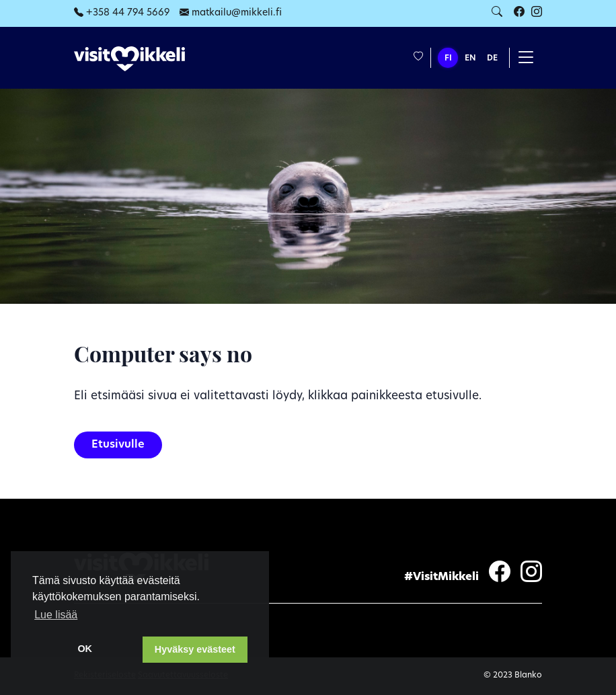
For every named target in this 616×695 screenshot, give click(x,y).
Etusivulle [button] (118, 445)
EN (470, 58)
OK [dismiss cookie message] (85, 649)
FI (448, 58)
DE (492, 58)
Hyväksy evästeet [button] (195, 649)
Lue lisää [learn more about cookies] (56, 615)
